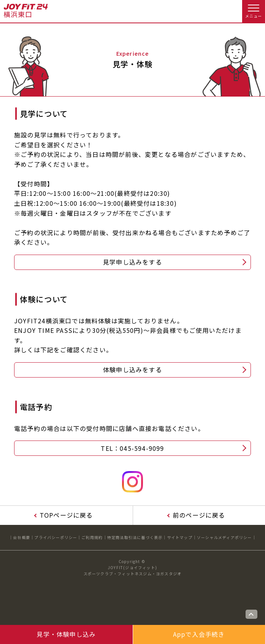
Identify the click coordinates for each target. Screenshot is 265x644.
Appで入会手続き (199, 634)
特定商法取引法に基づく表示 (135, 537)
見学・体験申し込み (66, 634)
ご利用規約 (92, 537)
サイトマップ (180, 537)
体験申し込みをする (132, 370)
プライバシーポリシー (56, 537)
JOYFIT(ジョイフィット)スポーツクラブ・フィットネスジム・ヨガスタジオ (133, 571)
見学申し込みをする (132, 262)
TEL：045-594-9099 (132, 448)
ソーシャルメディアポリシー (224, 537)
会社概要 (22, 537)
